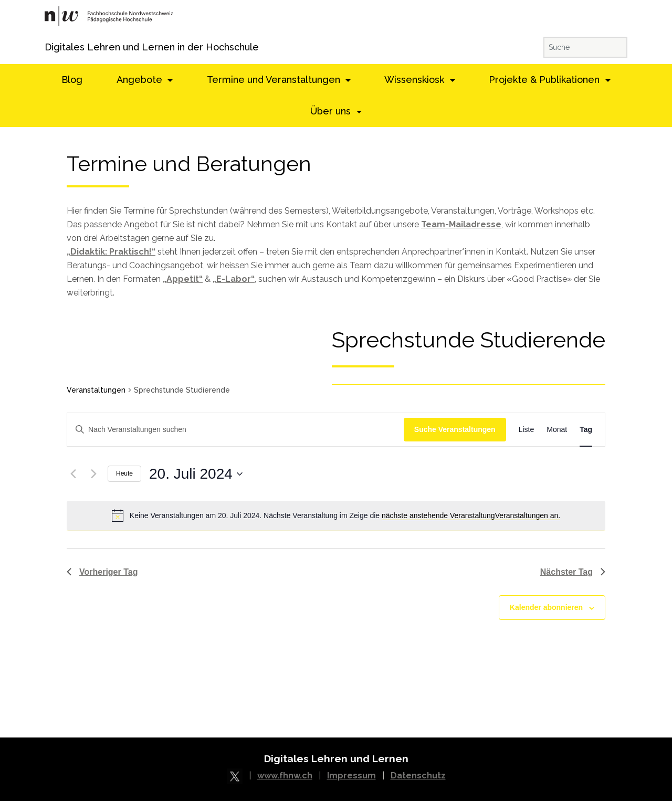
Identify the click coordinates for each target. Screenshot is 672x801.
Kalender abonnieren (546, 607)
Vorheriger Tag (102, 572)
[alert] (336, 515)
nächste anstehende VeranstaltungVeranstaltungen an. (471, 515)
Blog (72, 80)
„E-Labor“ (234, 279)
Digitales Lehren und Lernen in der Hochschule (59, 47)
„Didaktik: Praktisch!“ (111, 252)
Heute (124, 473)
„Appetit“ (183, 279)
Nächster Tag (573, 572)
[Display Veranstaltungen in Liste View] (527, 430)
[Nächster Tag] (93, 474)
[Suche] (585, 47)
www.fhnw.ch (285, 776)
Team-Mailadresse (461, 224)
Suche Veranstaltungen (455, 429)
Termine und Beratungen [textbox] (189, 164)
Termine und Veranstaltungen (275, 80)
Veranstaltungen (96, 390)
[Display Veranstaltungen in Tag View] (586, 430)
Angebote (141, 80)
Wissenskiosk (416, 80)
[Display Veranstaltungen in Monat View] (557, 430)
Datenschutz (418, 776)
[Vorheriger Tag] (73, 474)
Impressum (351, 776)
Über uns (332, 111)
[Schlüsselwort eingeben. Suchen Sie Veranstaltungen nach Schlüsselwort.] (235, 430)
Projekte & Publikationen (545, 80)
